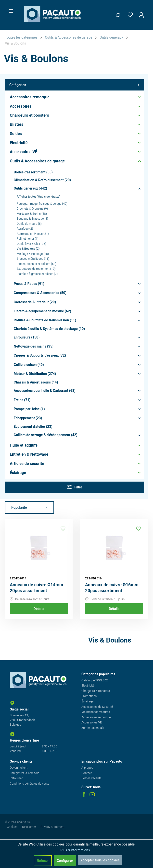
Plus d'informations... (76, 850)
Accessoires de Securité (97, 707)
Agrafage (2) (25, 229)
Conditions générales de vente (29, 784)
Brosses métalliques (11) (33, 259)
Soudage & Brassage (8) (32, 219)
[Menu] (10, 10)
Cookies (13, 827)
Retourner (16, 778)
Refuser (43, 861)
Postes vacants (91, 778)
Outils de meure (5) (29, 224)
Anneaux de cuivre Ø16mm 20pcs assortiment (112, 588)
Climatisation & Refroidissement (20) (42, 180)
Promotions (89, 696)
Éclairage (87, 701)
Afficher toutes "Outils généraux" (38, 197)
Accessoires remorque (96, 717)
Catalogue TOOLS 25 (95, 680)
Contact (87, 773)
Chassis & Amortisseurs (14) (36, 382)
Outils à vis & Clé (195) (31, 244)
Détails (39, 609)
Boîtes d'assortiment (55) (33, 172)
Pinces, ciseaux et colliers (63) (37, 264)
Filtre (75, 487)
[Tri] (29, 508)
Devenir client (19, 768)
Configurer (65, 861)
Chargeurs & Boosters (96, 691)
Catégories (75, 85)
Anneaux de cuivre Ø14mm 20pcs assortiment (37, 588)
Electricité (88, 686)
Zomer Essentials (93, 728)
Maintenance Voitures (96, 712)
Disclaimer (29, 827)
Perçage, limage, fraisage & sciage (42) (42, 204)
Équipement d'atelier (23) (33, 427)
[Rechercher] (116, 14)
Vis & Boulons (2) (28, 249)
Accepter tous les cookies (100, 860)
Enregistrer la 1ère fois (25, 773)
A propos (87, 768)
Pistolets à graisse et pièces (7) (37, 274)
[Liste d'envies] (129, 14)
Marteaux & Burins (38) (32, 214)
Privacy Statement (53, 827)
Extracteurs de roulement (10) (36, 269)
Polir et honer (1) (28, 239)
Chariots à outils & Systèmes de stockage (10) (49, 329)
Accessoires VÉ (92, 722)
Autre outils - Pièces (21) (33, 234)
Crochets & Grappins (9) (32, 209)
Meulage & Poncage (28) (33, 254)
